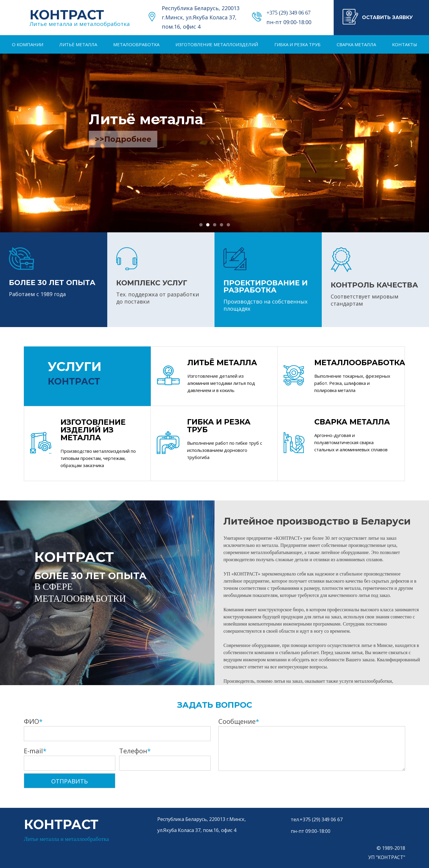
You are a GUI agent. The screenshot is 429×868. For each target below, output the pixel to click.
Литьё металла (78, 44)
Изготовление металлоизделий (217, 44)
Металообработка (136, 44)
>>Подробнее (123, 139)
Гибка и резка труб (297, 44)
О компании (28, 44)
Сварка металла (356, 44)
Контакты (405, 44)
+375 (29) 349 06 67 (288, 13)
